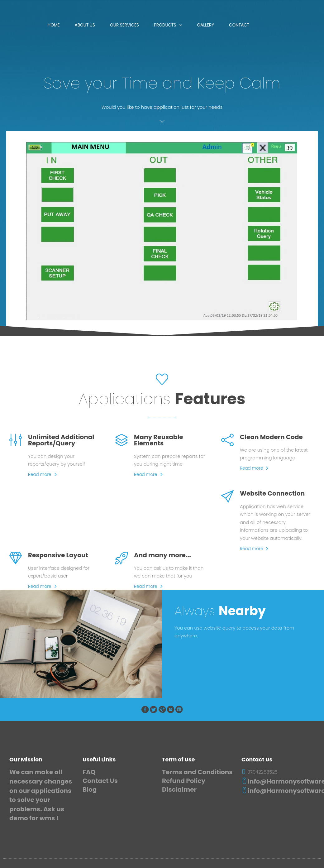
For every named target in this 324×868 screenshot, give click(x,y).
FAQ (89, 772)
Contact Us (100, 781)
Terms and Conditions (197, 772)
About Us (85, 25)
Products (165, 25)
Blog (90, 789)
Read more (40, 475)
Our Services (124, 25)
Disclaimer (179, 789)
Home (54, 25)
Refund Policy (184, 781)
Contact (239, 25)
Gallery (205, 25)
